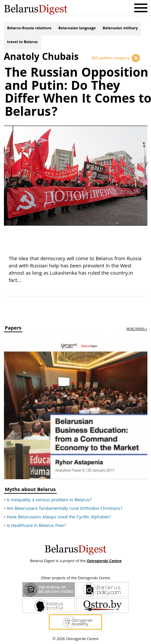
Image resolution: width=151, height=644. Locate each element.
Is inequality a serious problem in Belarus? (49, 500)
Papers (13, 328)
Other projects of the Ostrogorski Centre (75, 578)
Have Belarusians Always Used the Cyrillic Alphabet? (59, 517)
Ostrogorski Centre (104, 561)
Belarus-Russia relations (29, 29)
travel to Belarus (22, 43)
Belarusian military (120, 29)
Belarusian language (77, 29)
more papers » (137, 329)
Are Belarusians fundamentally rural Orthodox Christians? (65, 508)
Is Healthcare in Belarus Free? (36, 525)
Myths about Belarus (30, 490)
